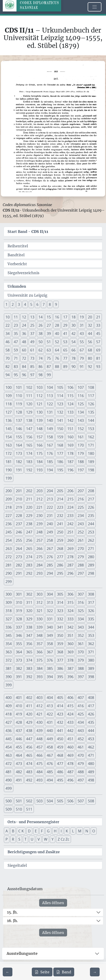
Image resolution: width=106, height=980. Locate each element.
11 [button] (16, 317)
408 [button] (91, 698)
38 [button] (41, 334)
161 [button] (81, 437)
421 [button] (39, 714)
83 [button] (16, 367)
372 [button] (9, 660)
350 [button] (60, 635)
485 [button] (50, 772)
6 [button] (37, 304)
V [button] (39, 839)
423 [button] (60, 714)
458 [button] (50, 747)
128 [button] (19, 412)
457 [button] (39, 747)
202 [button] (29, 491)
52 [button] (57, 342)
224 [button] (70, 507)
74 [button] (41, 358)
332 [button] (60, 619)
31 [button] (82, 325)
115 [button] (70, 396)
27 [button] (49, 325)
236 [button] (9, 524)
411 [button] (29, 706)
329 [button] (29, 619)
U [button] (32, 839)
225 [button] (81, 507)
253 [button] (91, 532)
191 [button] (19, 470)
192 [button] (29, 470)
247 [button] (29, 532)
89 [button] (65, 367)
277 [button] (60, 557)
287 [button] (70, 565)
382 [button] (19, 668)
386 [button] (60, 668)
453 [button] (91, 739)
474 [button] (29, 764)
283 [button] (29, 565)
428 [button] (19, 722)
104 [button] (50, 387)
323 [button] (60, 611)
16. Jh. (12, 921)
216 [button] (81, 499)
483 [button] (29, 772)
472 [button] (9, 764)
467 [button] (50, 755)
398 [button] (91, 677)
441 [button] (60, 731)
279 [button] (81, 557)
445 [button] (9, 739)
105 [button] (60, 387)
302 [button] (29, 594)
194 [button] (50, 470)
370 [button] (81, 652)
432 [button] (60, 722)
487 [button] (70, 772)
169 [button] (70, 445)
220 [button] (29, 507)
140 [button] (50, 420)
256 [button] (29, 540)
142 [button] (70, 420)
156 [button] (29, 437)
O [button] (94, 831)
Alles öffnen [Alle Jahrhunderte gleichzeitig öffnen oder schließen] (53, 903)
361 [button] (81, 644)
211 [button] (29, 499)
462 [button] (91, 747)
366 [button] (39, 652)
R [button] (13, 839)
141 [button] (60, 420)
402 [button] (29, 698)
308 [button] (91, 594)
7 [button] (44, 304)
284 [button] (39, 565)
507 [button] (81, 801)
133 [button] (70, 412)
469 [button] (70, 755)
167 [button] (50, 445)
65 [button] (65, 350)
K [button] (67, 831)
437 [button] (19, 731)
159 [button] (60, 437)
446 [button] (19, 739)
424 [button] (70, 714)
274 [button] (29, 557)
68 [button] (90, 350)
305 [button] (60, 594)
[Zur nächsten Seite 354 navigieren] (95, 972)
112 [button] (39, 396)
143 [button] (81, 420)
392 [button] (29, 677)
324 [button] (70, 611)
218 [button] (9, 507)
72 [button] (24, 358)
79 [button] (82, 358)
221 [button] (39, 507)
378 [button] (70, 660)
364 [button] (19, 652)
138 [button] (29, 420)
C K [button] (21, 831)
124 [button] (70, 404)
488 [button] (81, 772)
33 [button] (98, 325)
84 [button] (24, 367)
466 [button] (39, 755)
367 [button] (50, 652)
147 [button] (29, 429)
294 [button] (50, 573)
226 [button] (91, 507)
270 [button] (81, 549)
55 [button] (82, 342)
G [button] (48, 831)
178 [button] (70, 453)
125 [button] (81, 404)
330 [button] (39, 619)
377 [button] (60, 660)
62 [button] (41, 350)
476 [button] (50, 764)
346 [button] (19, 635)
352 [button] (81, 635)
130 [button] (39, 412)
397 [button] (81, 677)
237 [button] (19, 524)
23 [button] (16, 325)
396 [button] (70, 677)
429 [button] (29, 722)
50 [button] (41, 342)
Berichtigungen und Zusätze (34, 852)
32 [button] (90, 325)
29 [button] (65, 325)
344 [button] (91, 627)
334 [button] (81, 619)
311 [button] (29, 602)
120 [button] (29, 404)
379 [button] (81, 660)
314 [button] (60, 602)
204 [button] (50, 491)
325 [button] (81, 611)
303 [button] (39, 594)
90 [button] (73, 367)
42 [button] (73, 334)
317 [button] (91, 602)
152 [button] (81, 429)
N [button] (87, 831)
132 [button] (60, 412)
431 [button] (50, 722)
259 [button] (60, 540)
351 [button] (70, 635)
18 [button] (73, 317)
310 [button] (19, 602)
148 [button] (39, 429)
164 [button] (19, 445)
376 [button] (50, 660)
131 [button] (50, 412)
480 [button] (91, 764)
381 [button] (9, 668)
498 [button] (91, 780)
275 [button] (39, 557)
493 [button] (39, 780)
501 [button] (19, 801)
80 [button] (90, 358)
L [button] (73, 831)
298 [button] (91, 573)
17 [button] (65, 317)
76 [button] (57, 358)
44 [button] (90, 334)
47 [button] (16, 342)
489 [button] (91, 772)
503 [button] (39, 801)
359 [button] (60, 644)
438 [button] (29, 731)
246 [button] (19, 532)
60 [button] (24, 350)
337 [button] (19, 627)
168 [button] (60, 445)
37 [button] (32, 334)
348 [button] (39, 635)
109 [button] (9, 396)
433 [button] (70, 722)
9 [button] (56, 304)
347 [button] (29, 635)
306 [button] (70, 594)
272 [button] (9, 557)
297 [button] (81, 573)
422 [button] (50, 714)
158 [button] (50, 437)
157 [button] (39, 437)
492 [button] (29, 780)
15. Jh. (12, 912)
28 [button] (57, 325)
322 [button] (50, 611)
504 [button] (50, 801)
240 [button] (50, 524)
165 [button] (29, 445)
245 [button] (9, 532)
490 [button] (9, 780)
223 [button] (60, 507)
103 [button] (39, 387)
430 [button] (39, 722)
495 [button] (60, 780)
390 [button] (9, 677)
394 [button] (50, 677)
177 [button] (60, 453)
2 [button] (13, 304)
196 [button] (70, 470)
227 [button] (9, 516)
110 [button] (19, 396)
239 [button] (39, 524)
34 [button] (8, 334)
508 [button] (91, 801)
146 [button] (19, 429)
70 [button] (8, 358)
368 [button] (60, 652)
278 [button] (70, 557)
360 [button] (70, 644)
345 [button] (9, 635)
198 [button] (91, 470)
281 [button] (9, 565)
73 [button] (32, 358)
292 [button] (29, 573)
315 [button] (70, 602)
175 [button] (39, 453)
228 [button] (19, 516)
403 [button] (39, 698)
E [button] (36, 831)
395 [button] (60, 677)
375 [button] (39, 660)
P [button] (7, 839)
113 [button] (50, 396)
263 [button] (9, 549)
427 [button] (9, 722)
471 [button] (91, 755)
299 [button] (9, 582)
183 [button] (29, 462)
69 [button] (98, 350)
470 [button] (81, 755)
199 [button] (9, 478)
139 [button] (39, 420)
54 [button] (73, 342)
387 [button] (70, 668)
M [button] (80, 831)
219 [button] (19, 507)
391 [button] (19, 677)
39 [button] (49, 334)
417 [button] (91, 706)
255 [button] (19, 540)
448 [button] (39, 739)
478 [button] (70, 764)
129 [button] (29, 412)
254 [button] (9, 540)
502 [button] (29, 801)
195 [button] (60, 470)
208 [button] (91, 491)
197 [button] (81, 470)
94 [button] (8, 375)
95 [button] (16, 375)
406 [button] (70, 698)
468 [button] (60, 755)
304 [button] (50, 594)
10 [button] (8, 317)
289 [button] (91, 565)
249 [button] (50, 532)
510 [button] (19, 809)
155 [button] (19, 437)
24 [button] (24, 325)
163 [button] (9, 445)
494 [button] (50, 780)
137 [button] (19, 420)
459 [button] (60, 747)
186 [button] (60, 462)
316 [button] (81, 602)
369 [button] (70, 652)
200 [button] (9, 491)
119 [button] (19, 404)
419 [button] (19, 714)
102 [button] (29, 387)
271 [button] (91, 549)
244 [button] (91, 524)
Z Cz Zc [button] (64, 839)
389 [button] (91, 668)
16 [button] (57, 317)
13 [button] (32, 317)
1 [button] (7, 304)
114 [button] (60, 396)
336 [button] (9, 627)
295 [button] (60, 573)
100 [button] (9, 387)
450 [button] (60, 739)
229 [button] (29, 516)
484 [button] (39, 772)
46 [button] (8, 342)
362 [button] (91, 644)
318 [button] (9, 611)
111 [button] (29, 396)
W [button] (46, 839)
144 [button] (91, 420)
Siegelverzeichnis (23, 273)
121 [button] (39, 404)
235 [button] (91, 516)
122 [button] (50, 404)
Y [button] (53, 839)
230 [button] (39, 516)
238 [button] (29, 524)
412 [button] (39, 706)
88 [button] (57, 367)
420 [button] (29, 714)
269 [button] (70, 549)
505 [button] (60, 801)
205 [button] (60, 491)
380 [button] (91, 660)
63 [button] (49, 350)
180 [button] (91, 453)
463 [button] (9, 755)
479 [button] (81, 764)
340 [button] (50, 627)
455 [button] (19, 747)
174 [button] (29, 453)
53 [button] (65, 342)
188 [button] (81, 462)
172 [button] (9, 453)
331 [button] (50, 619)
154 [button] (9, 437)
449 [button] (50, 739)
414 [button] (60, 706)
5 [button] (31, 304)
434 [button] (81, 722)
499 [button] (9, 788)
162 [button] (91, 437)
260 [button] (70, 540)
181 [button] (9, 462)
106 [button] (70, 387)
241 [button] (60, 524)
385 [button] (50, 668)
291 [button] (19, 573)
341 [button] (60, 627)
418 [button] (9, 714)
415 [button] (70, 706)
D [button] (29, 831)
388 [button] (81, 668)
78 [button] (73, 358)
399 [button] (9, 685)
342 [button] (70, 627)
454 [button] (9, 747)
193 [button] (39, 470)
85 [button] (32, 367)
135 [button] (91, 412)
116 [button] (81, 396)
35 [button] (16, 334)
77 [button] (65, 358)
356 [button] (29, 644)
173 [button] (19, 453)
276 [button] (50, 557)
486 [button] (60, 772)
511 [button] (29, 809)
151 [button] (70, 429)
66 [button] (73, 350)
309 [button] (9, 602)
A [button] (7, 831)
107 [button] (81, 387)
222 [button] (50, 507)
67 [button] (82, 350)
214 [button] (60, 499)
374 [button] (29, 660)
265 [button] (29, 549)
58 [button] (8, 350)
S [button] (19, 839)
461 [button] (81, 747)
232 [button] (60, 516)
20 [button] (90, 317)
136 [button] (9, 420)
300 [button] (9, 594)
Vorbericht (17, 264)
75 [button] (49, 358)
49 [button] (32, 342)
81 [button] (98, 358)
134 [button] (81, 412)
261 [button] (81, 540)
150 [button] (60, 429)
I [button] (61, 831)
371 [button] (91, 652)
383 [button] (29, 668)
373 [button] (19, 660)
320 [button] (29, 611)
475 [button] (39, 764)
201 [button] (19, 491)
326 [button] (91, 611)
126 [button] (91, 404)
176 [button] (50, 453)
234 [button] (81, 516)
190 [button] (9, 470)
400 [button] (9, 698)
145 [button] (9, 429)
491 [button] (19, 780)
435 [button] (91, 722)
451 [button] (70, 739)
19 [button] (82, 317)
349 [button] (50, 635)
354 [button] (9, 644)
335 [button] (91, 619)
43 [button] (82, 334)
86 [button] (41, 367)
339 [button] (39, 627)
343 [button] (81, 627)
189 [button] (91, 462)
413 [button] (50, 706)
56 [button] (90, 342)
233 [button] (70, 516)
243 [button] (81, 524)
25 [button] (32, 325)
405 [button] (60, 698)
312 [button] (39, 602)
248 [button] (39, 532)
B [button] (13, 831)
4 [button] (25, 304)
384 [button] (39, 668)
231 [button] (50, 516)
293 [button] (39, 573)
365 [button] (29, 652)
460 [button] (70, 747)
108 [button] (91, 387)
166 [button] (39, 445)
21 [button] (98, 317)
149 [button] (50, 429)
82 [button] (8, 367)
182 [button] (19, 462)
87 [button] (49, 367)
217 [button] (91, 499)
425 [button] (81, 714)
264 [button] (19, 549)
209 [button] (9, 499)
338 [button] (29, 627)
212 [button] (39, 499)
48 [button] (24, 342)
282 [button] (19, 565)
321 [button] (39, 611)
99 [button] (49, 375)
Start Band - (28, 232)
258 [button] (50, 540)
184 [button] (39, 462)
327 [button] (9, 619)
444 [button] (91, 731)
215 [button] (70, 499)
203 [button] (39, 491)
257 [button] (39, 540)
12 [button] (24, 317)
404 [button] (50, 698)
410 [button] (19, 706)
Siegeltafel (17, 865)
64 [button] (57, 350)
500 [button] (9, 801)
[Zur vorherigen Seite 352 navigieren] (8, 972)
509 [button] (9, 809)
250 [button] (60, 532)
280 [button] (91, 557)
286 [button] (60, 565)
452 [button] (81, 739)
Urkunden (17, 286)
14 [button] (41, 317)
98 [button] (41, 375)
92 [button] (90, 367)
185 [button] (50, 462)
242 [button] (70, 524)
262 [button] (91, 540)
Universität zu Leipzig (27, 295)
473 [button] (19, 764)
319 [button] (19, 611)
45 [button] (98, 334)
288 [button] (81, 565)
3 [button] (19, 304)
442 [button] (70, 731)
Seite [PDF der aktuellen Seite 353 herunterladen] (42, 972)
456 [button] (29, 747)
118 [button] (9, 404)
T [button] (26, 839)
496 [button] (70, 780)
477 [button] (60, 764)
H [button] (55, 831)
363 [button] (9, 652)
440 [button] (50, 731)
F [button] (42, 831)
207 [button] (81, 491)
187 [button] (70, 462)
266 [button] (39, 549)
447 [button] (29, 739)
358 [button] (50, 644)
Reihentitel (18, 246)
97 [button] (32, 375)
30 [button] (73, 325)
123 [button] (60, 404)
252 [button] (81, 532)
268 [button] (60, 549)
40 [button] (57, 334)
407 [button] (81, 698)
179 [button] (81, 453)
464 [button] (19, 755)
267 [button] (50, 549)
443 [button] (81, 731)
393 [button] (39, 677)
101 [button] (19, 387)
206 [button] (70, 491)
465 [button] (29, 755)
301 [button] (19, 594)
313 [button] (50, 602)
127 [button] (9, 412)
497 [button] (81, 780)
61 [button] (32, 350)
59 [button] (16, 350)
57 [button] (98, 342)
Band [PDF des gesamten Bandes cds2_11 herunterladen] (64, 972)
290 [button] (9, 573)
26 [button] (41, 325)
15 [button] (49, 317)
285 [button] (50, 565)
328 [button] (19, 619)
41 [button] (65, 334)
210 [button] (19, 499)
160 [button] (70, 437)
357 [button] (39, 644)
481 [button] (9, 772)
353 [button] (91, 635)
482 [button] (19, 772)
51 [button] (49, 342)
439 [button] (39, 731)
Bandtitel (16, 255)
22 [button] (8, 325)
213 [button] (50, 499)
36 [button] (24, 334)
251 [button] (70, 532)
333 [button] (70, 619)
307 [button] (81, 594)
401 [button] (19, 698)
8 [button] (50, 304)
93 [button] (98, 367)
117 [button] (91, 396)
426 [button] (91, 714)
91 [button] (82, 367)
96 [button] (24, 375)
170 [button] (81, 445)
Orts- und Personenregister (33, 822)
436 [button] (9, 731)
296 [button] (70, 573)
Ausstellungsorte (22, 953)
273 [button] (19, 557)
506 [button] (70, 801)
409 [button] (9, 706)
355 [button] (19, 644)
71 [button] (16, 358)
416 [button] (81, 706)
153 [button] (91, 429)
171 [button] (91, 445)
